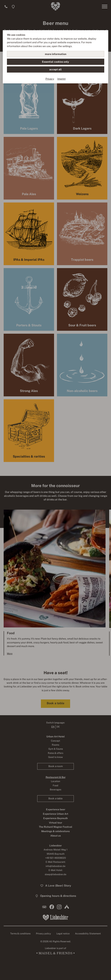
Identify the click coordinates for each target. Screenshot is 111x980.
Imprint (61, 79)
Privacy (50, 79)
